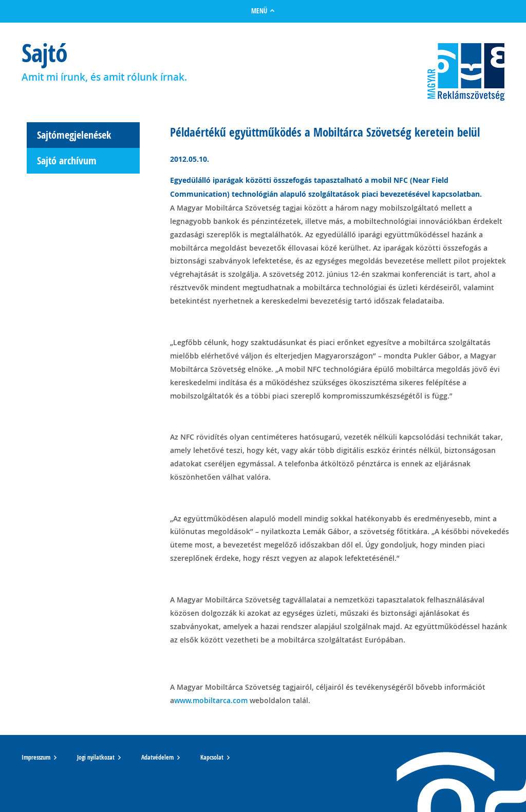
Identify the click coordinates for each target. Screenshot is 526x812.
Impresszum (36, 758)
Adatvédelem (157, 758)
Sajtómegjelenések (74, 135)
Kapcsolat (212, 758)
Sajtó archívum (67, 160)
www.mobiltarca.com (211, 700)
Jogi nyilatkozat (96, 758)
